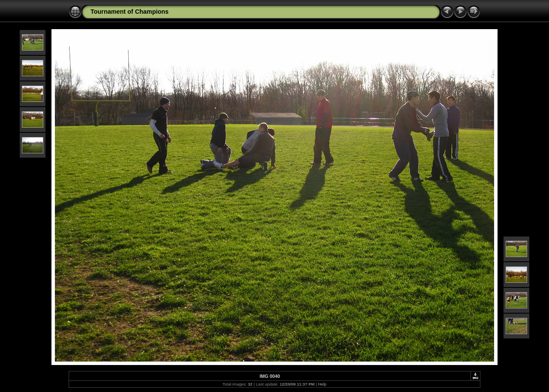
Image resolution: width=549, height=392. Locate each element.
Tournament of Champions (130, 12)
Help (322, 384)
